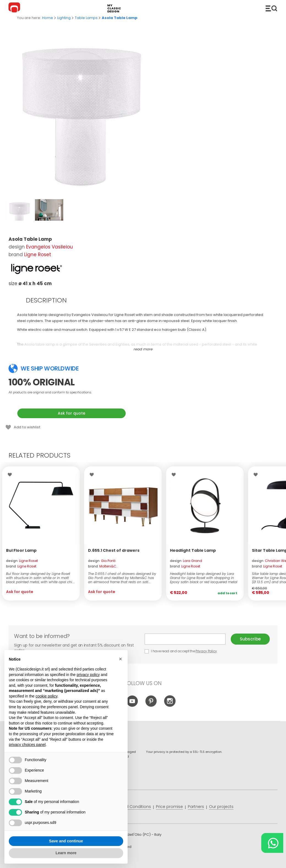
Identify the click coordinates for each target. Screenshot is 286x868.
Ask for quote (71, 413)
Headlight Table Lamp (193, 550)
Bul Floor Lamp (21, 550)
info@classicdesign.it (99, 860)
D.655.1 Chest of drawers (114, 550)
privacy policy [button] (88, 675)
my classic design (114, 8)
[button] (120, 659)
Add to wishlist (27, 427)
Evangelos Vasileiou (50, 247)
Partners (196, 807)
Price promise (169, 807)
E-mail (185, 639)
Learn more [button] (66, 853)
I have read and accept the (181, 651)
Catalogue (271, 8)
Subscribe (250, 639)
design (22, 561)
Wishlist (11, 475)
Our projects (221, 807)
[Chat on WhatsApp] (272, 843)
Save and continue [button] (66, 841)
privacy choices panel (27, 745)
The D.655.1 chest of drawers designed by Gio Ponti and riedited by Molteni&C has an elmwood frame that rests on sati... (122, 578)
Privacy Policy (206, 651)
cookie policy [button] (46, 696)
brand (21, 566)
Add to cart (227, 593)
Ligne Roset (38, 255)
